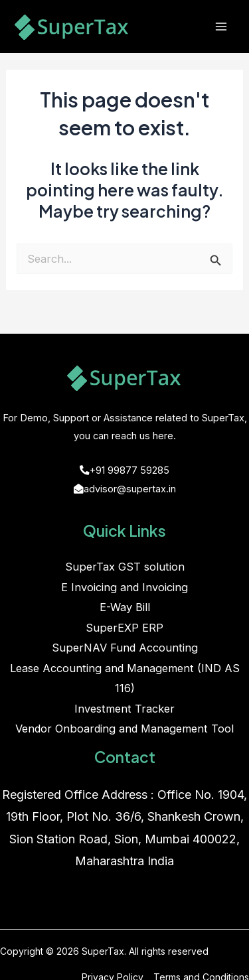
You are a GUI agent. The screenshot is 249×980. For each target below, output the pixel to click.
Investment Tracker (124, 709)
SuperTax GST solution (125, 567)
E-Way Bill (125, 607)
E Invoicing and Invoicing (124, 587)
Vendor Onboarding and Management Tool (124, 729)
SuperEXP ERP (124, 628)
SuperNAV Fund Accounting (125, 648)
